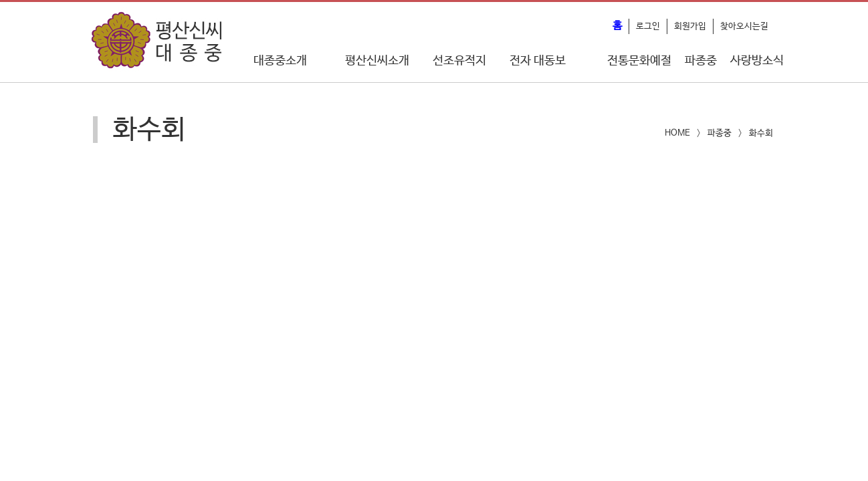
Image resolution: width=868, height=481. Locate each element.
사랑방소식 (757, 61)
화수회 (761, 133)
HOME (677, 133)
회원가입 (690, 26)
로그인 (648, 26)
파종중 (701, 61)
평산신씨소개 (377, 61)
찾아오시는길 (744, 26)
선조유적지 (459, 61)
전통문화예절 (639, 61)
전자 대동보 (538, 61)
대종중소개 (280, 61)
